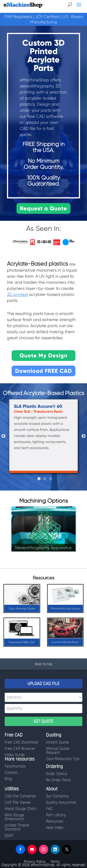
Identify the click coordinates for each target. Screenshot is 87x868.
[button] (20, 849)
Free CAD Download (21, 742)
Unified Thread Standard (17, 827)
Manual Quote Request (58, 751)
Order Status (57, 774)
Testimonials (15, 766)
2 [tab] (45, 479)
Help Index (55, 828)
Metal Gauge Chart (21, 809)
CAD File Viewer (18, 802)
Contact (11, 773)
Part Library (56, 815)
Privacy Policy (35, 862)
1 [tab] (39, 479)
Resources (55, 821)
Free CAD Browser (20, 749)
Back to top (44, 664)
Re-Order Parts (58, 780)
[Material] (43, 697)
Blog (8, 779)
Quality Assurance (61, 802)
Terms (55, 862)
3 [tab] (51, 479)
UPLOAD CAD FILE (43, 684)
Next (84, 436)
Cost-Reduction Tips (63, 759)
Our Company (57, 796)
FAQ (49, 809)
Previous (3, 436)
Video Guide (15, 755)
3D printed (17, 294)
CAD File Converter (20, 796)
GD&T (9, 836)
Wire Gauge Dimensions (14, 817)
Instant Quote (57, 742)
